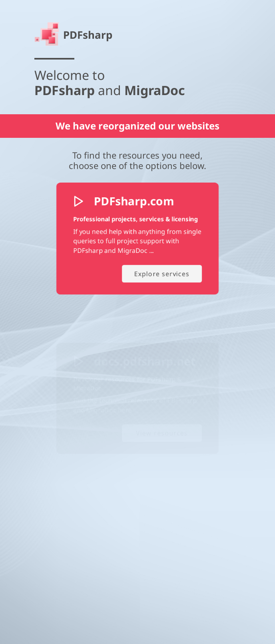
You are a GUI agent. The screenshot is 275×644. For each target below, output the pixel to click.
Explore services (162, 276)
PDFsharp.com (134, 203)
